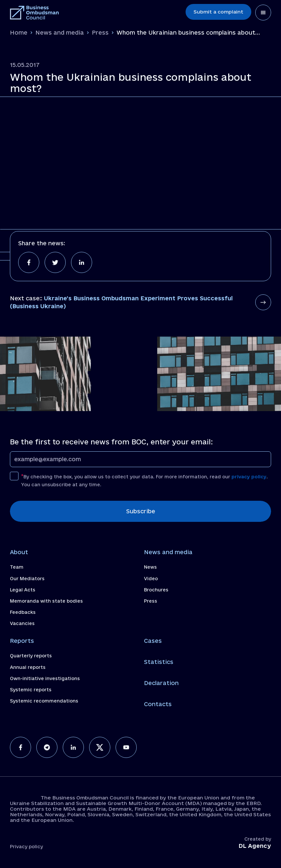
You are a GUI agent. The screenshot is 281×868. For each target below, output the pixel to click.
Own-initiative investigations (45, 678)
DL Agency (255, 846)
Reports (22, 641)
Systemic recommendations (44, 701)
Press (100, 32)
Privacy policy (26, 847)
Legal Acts (23, 590)
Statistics (159, 662)
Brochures (156, 590)
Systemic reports (31, 690)
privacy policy (249, 477)
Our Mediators (27, 579)
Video (151, 579)
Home (19, 32)
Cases (153, 641)
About (19, 552)
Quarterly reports (31, 656)
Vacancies (22, 623)
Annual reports (28, 667)
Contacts (158, 704)
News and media (60, 32)
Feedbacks (23, 612)
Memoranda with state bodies (46, 601)
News (150, 567)
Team (17, 567)
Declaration (161, 683)
